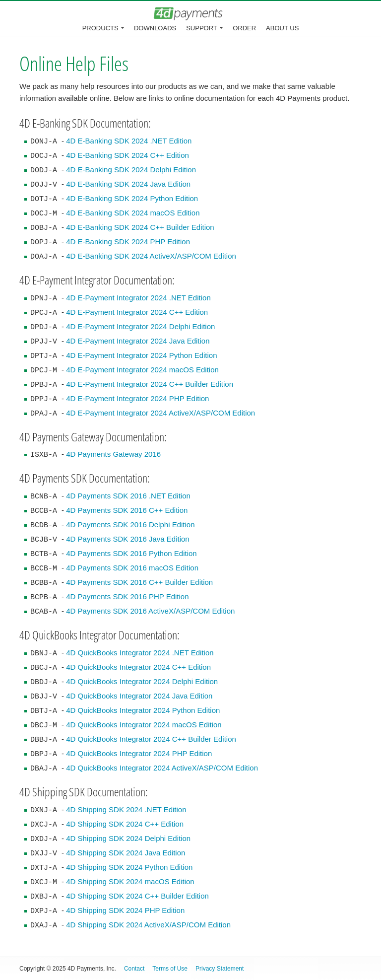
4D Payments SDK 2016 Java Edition (127, 539)
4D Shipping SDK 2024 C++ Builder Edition (137, 896)
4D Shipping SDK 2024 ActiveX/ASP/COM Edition (148, 925)
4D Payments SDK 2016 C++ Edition (127, 510)
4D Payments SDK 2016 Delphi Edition (130, 525)
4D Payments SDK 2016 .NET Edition (128, 496)
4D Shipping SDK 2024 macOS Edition (130, 881)
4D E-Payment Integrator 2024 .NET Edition (138, 298)
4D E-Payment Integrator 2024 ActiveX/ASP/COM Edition (160, 413)
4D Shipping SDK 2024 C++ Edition (125, 824)
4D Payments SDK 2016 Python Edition (131, 553)
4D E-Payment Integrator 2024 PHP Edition (137, 398)
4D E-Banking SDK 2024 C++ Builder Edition (140, 227)
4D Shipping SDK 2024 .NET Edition (126, 809)
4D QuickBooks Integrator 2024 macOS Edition (144, 725)
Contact (134, 969)
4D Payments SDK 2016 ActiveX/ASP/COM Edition (150, 611)
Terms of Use (170, 969)
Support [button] (202, 28)
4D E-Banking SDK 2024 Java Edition (128, 184)
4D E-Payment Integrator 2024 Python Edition (141, 355)
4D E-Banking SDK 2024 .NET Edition (129, 141)
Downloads (155, 28)
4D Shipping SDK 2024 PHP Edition (125, 910)
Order (244, 28)
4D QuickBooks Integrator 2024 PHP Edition (139, 753)
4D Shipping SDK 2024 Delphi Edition (128, 838)
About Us (282, 28)
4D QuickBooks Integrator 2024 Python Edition (143, 710)
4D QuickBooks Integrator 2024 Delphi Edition (142, 681)
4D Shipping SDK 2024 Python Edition (129, 867)
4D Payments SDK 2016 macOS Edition (132, 568)
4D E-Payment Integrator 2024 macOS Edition (142, 370)
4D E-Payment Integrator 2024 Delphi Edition (140, 326)
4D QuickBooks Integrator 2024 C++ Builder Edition (151, 739)
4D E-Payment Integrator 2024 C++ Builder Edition (150, 384)
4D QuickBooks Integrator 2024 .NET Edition (140, 653)
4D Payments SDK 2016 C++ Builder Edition (139, 582)
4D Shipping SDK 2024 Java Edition (126, 853)
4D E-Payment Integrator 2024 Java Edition (138, 341)
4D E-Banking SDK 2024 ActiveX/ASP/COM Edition (151, 256)
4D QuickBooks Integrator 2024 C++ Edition (138, 667)
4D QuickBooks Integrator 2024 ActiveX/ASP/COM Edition (162, 768)
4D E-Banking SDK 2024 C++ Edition (127, 155)
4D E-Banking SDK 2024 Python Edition (132, 198)
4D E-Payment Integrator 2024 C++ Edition (137, 312)
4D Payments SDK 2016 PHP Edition (127, 596)
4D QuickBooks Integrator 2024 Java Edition (139, 696)
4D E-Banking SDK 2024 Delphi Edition (131, 170)
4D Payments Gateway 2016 (113, 454)
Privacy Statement (220, 969)
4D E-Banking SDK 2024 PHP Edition (128, 242)
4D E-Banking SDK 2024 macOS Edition (133, 213)
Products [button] (100, 28)
